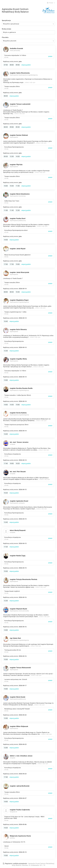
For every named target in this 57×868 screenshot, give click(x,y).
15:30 (6, 660)
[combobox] (28, 24)
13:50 (6, 718)
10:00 (6, 186)
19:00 (18, 264)
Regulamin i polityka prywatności (15, 864)
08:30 (6, 96)
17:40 (6, 463)
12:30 (12, 156)
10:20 (6, 493)
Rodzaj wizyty (6, 29)
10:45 (6, 321)
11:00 (18, 186)
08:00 (12, 65)
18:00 (12, 463)
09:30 (18, 127)
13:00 (6, 380)
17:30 (12, 264)
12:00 (6, 748)
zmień (50, 56)
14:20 (6, 828)
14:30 (18, 156)
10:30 (12, 186)
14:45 (6, 434)
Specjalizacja (6, 20)
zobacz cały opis (30, 82)
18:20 (18, 463)
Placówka (5, 37)
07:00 (6, 65)
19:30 (6, 571)
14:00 (6, 405)
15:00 (18, 405)
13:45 (6, 522)
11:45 (12, 210)
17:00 (6, 264)
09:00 (18, 65)
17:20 (6, 547)
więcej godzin (26, 65)
